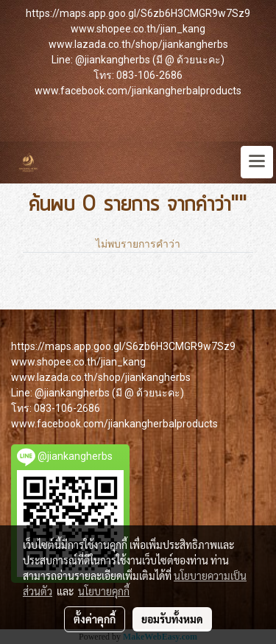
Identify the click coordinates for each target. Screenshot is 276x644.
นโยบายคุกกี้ (104, 591)
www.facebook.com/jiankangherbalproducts (138, 91)
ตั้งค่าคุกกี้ (95, 619)
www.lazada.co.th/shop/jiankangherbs (138, 44)
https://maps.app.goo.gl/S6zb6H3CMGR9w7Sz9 (138, 13)
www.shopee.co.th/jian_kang (138, 29)
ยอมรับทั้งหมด (172, 619)
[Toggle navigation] (257, 162)
